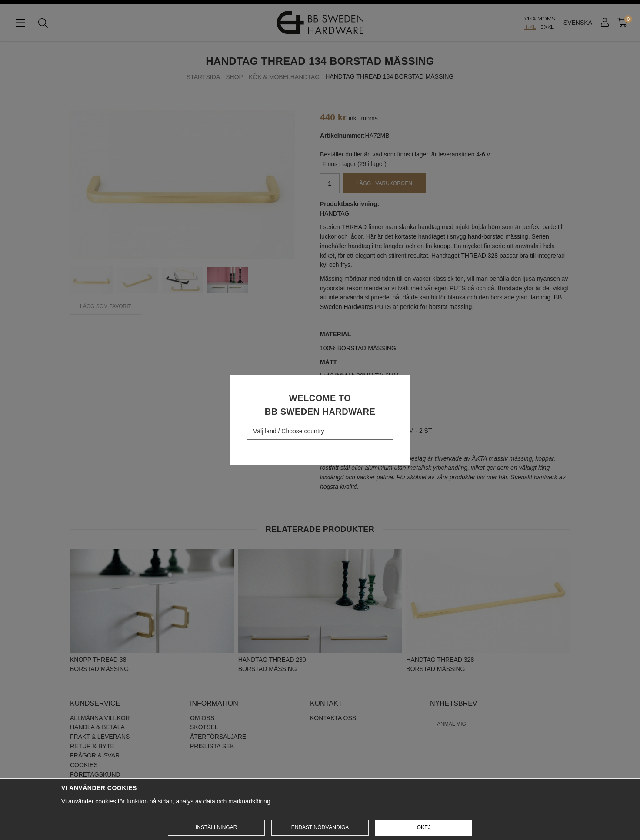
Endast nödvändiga (320, 827)
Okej (424, 827)
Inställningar (216, 827)
